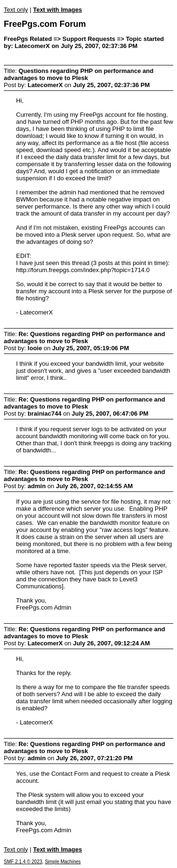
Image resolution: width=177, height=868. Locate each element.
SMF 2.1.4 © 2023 (23, 862)
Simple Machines (63, 862)
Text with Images (58, 10)
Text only (16, 10)
